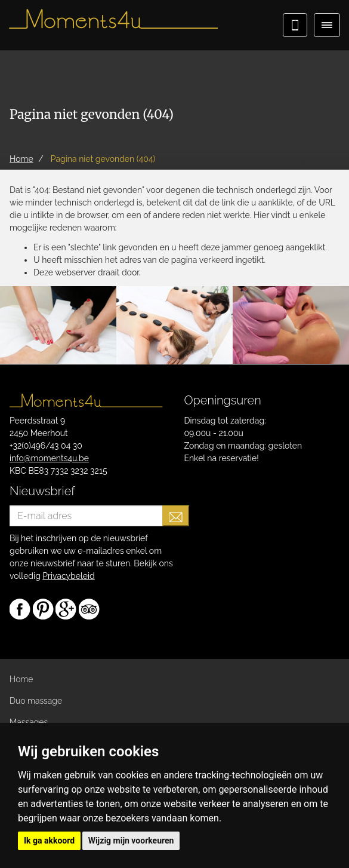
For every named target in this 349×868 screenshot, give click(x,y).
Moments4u (113, 24)
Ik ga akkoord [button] (49, 841)
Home (21, 679)
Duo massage (36, 701)
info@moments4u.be (49, 458)
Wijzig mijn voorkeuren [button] (131, 841)
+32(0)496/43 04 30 (46, 446)
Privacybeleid (68, 576)
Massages (29, 722)
